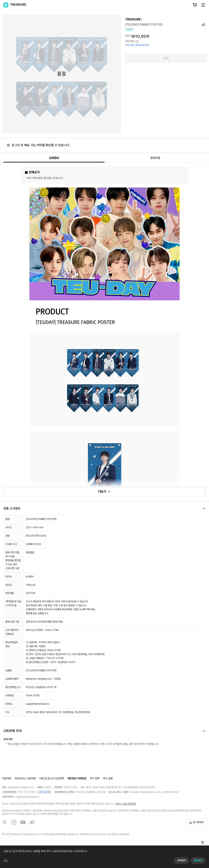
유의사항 (155, 158)
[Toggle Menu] (203, 5)
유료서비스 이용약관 (25, 778)
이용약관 (7, 778)
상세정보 (54, 158)
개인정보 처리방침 (77, 778)
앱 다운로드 (197, 822)
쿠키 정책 (95, 778)
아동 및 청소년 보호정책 (52, 778)
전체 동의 (198, 860)
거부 (5, 860)
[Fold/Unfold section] (104, 508)
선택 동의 (181, 860)
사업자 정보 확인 (44, 792)
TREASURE (133, 19)
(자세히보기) (80, 851)
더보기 (104, 492)
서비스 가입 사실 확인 (125, 804)
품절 (166, 58)
